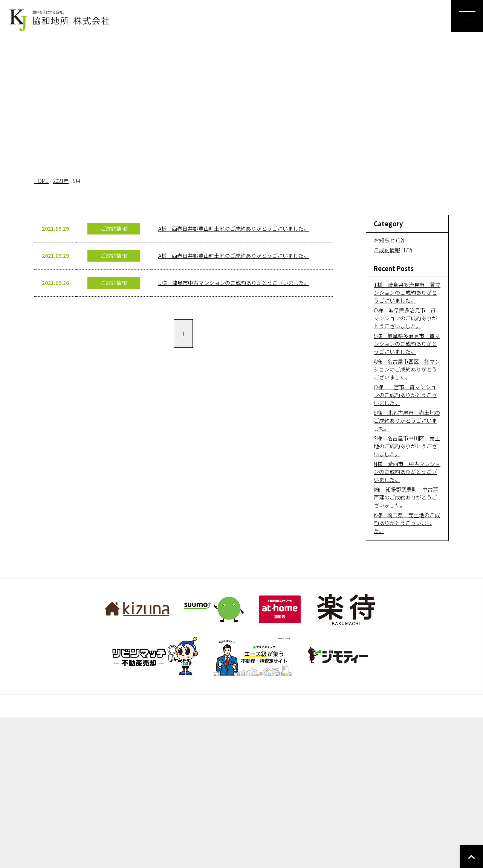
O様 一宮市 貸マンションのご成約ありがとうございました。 (405, 395)
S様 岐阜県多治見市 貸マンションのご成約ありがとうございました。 (407, 344)
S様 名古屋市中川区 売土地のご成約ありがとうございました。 (407, 446)
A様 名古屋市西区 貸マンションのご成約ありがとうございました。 (407, 369)
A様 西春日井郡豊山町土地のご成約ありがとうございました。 (234, 228)
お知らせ (384, 240)
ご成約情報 (387, 250)
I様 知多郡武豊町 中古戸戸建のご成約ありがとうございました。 (406, 497)
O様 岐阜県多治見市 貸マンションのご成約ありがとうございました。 (405, 318)
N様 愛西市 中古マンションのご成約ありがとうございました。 (407, 472)
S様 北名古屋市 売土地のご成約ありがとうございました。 (407, 420)
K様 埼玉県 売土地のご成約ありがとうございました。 (407, 523)
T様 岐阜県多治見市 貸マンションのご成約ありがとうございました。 (407, 292)
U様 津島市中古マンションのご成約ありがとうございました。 (234, 283)
